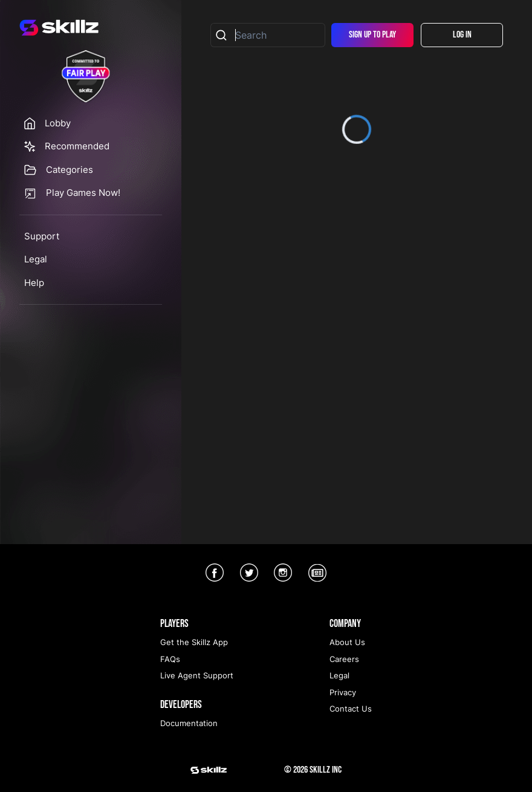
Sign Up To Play (372, 35)
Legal (36, 259)
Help (34, 283)
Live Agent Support (197, 675)
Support (42, 236)
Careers (344, 659)
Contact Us (351, 709)
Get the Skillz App (194, 642)
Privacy (343, 692)
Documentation (189, 723)
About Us (347, 642)
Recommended (77, 146)
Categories (70, 170)
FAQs (170, 659)
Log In (462, 35)
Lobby (58, 123)
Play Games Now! (83, 193)
